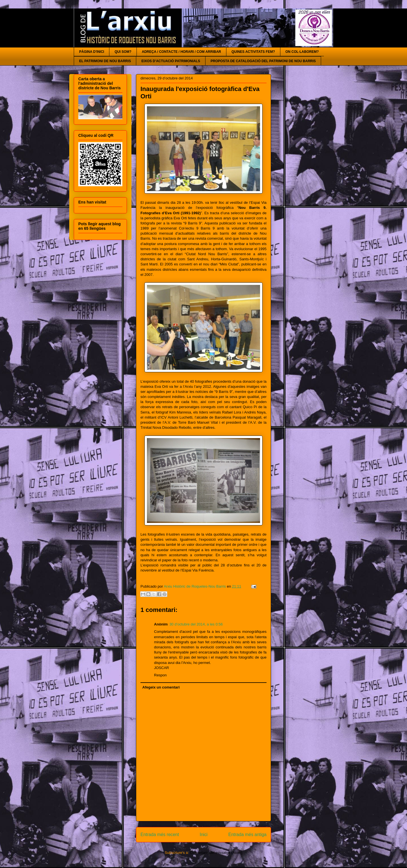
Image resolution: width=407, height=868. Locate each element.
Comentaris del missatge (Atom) (216, 853)
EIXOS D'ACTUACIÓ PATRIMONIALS (171, 61)
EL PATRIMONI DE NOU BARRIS (105, 61)
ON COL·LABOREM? (302, 52)
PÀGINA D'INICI (92, 52)
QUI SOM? (123, 52)
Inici (204, 835)
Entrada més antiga (247, 835)
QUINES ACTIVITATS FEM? (253, 52)
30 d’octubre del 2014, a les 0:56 (196, 624)
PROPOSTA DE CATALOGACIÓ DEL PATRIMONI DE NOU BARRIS (263, 61)
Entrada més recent (160, 835)
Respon (160, 675)
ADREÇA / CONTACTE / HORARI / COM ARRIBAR (181, 52)
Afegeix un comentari (161, 687)
